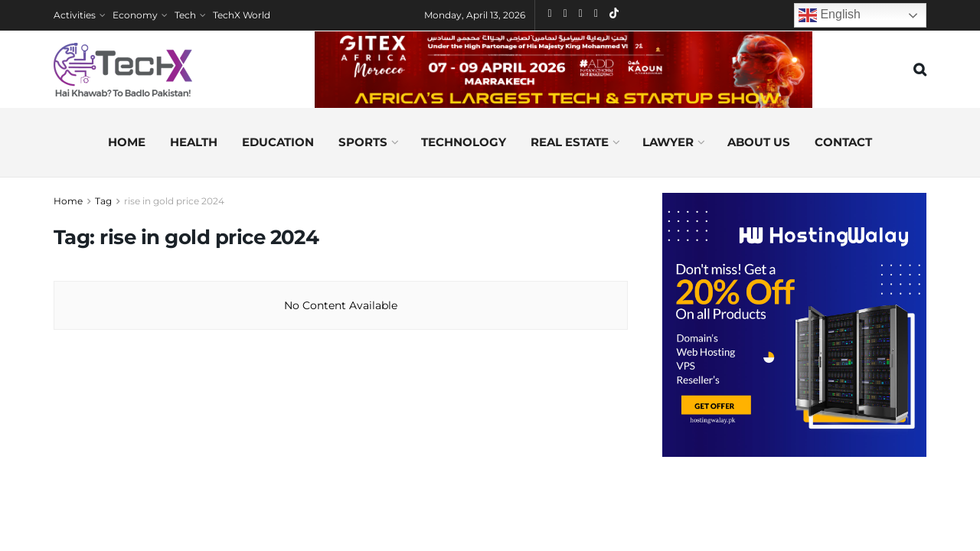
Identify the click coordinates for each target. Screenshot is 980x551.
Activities (75, 15)
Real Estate (570, 142)
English (830, 15)
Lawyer (668, 142)
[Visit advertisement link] (794, 325)
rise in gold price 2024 (174, 201)
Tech (185, 15)
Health (194, 142)
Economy (135, 15)
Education (278, 142)
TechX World (242, 15)
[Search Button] (920, 70)
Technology (464, 142)
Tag (103, 201)
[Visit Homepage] (123, 70)
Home (127, 142)
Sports (363, 142)
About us (759, 142)
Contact (843, 142)
